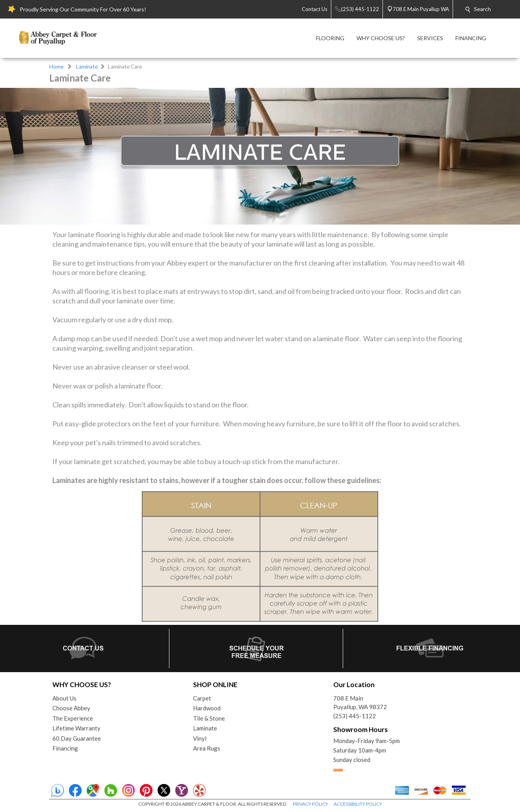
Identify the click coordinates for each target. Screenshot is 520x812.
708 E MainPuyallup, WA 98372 (360, 703)
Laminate (87, 67)
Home (56, 67)
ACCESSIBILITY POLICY (358, 804)
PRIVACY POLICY (310, 804)
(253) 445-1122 (355, 716)
